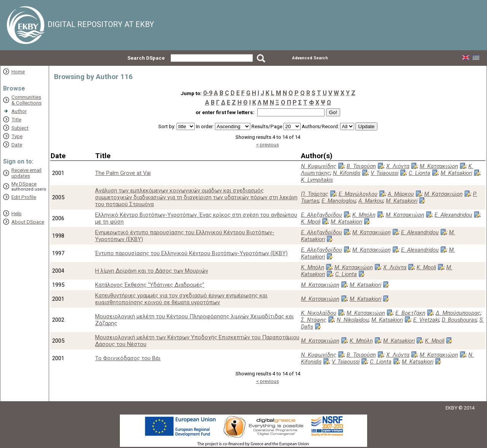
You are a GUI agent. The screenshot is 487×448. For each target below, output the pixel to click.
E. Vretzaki (426, 320)
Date (17, 145)
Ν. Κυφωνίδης (319, 166)
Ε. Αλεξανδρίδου (321, 215)
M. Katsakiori (456, 173)
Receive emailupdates (26, 173)
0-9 (208, 93)
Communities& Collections (26, 100)
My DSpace (24, 184)
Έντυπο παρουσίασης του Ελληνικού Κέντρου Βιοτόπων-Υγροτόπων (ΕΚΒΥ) (191, 253)
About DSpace (28, 222)
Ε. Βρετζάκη (410, 313)
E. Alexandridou (453, 215)
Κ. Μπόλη (364, 215)
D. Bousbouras (459, 320)
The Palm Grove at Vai (123, 173)
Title (16, 120)
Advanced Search (310, 58)
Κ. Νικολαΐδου (319, 313)
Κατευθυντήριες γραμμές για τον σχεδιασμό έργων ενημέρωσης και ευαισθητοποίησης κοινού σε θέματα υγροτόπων (181, 299)
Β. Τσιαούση (361, 166)
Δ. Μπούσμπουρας (458, 313)
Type (17, 136)
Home (18, 72)
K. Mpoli (311, 222)
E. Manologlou (339, 201)
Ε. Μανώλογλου (358, 194)
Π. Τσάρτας (315, 194)
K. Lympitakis (317, 180)
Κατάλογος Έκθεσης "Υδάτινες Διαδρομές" (150, 285)
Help (17, 214)
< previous (267, 145)
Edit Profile (24, 197)
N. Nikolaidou (353, 320)
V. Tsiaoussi (384, 173)
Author (19, 111)
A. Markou (371, 201)
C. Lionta (419, 173)
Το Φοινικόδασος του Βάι (128, 358)
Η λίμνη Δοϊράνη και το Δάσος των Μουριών (152, 271)
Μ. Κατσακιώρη (439, 166)
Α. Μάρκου (401, 194)
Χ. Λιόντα (398, 166)
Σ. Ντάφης (314, 320)
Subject (20, 128)
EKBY (451, 408)
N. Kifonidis (347, 173)
